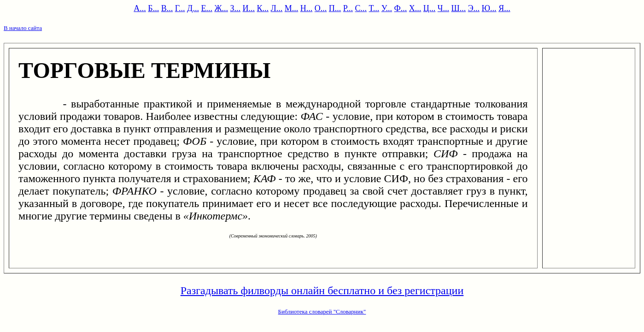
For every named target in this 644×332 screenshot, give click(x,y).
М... (292, 8)
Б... (153, 8)
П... (335, 8)
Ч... (443, 8)
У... (387, 8)
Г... (180, 8)
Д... (193, 8)
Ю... (489, 8)
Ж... (221, 8)
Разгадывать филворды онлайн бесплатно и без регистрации (322, 290)
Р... (348, 8)
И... (249, 8)
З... (236, 8)
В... (167, 8)
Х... (415, 8)
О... (321, 8)
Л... (277, 8)
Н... (307, 8)
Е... (207, 8)
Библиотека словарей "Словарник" (322, 311)
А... (140, 8)
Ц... (430, 8)
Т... (374, 8)
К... (263, 8)
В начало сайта (23, 28)
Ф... (401, 8)
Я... (504, 8)
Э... (474, 8)
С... (361, 8)
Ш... (459, 8)
